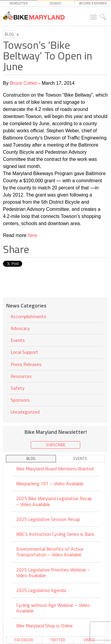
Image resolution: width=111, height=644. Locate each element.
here (33, 235)
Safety (18, 388)
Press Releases (26, 364)
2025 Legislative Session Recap (48, 519)
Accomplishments (28, 317)
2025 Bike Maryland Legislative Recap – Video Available (54, 501)
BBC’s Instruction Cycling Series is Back (55, 534)
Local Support (24, 352)
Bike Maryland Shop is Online (45, 626)
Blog (9, 34)
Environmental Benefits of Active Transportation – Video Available (50, 552)
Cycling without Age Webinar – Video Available (53, 608)
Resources (21, 376)
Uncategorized (25, 412)
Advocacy (20, 328)
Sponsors (20, 400)
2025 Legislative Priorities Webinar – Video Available (53, 572)
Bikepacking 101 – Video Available (50, 483)
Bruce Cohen (24, 83)
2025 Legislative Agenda (41, 590)
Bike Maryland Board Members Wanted (55, 469)
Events (18, 340)
